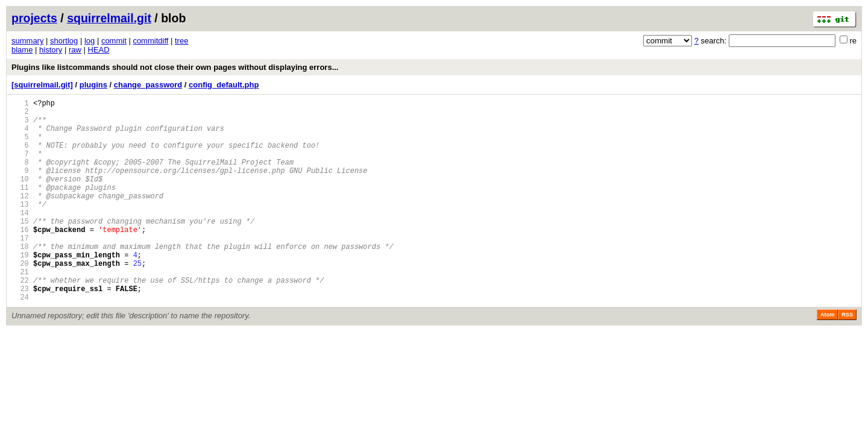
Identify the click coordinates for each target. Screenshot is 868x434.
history (51, 50)
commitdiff (150, 41)
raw (75, 50)
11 (20, 207)
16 (20, 258)
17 (20, 269)
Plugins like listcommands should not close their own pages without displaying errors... (175, 67)
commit (114, 41)
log (90, 41)
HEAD (99, 50)
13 (20, 228)
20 (20, 299)
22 (20, 320)
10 (20, 197)
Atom (827, 358)
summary (27, 41)
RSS (847, 358)
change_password (148, 85)
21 (20, 310)
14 (20, 238)
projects (34, 18)
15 (20, 248)
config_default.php (224, 85)
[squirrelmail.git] (42, 85)
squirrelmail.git (109, 18)
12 (20, 217)
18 (20, 279)
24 (20, 340)
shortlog (64, 41)
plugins (93, 85)
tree (181, 41)
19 (20, 289)
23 (20, 330)
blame (22, 50)
